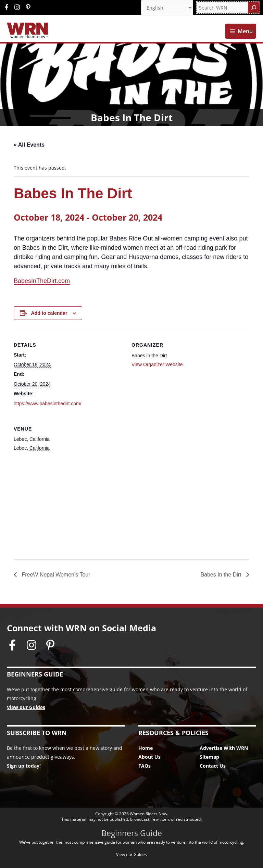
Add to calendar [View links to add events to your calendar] (49, 313)
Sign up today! (24, 766)
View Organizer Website (157, 364)
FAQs (145, 766)
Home (146, 748)
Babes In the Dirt (222, 575)
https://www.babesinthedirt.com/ (48, 404)
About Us (149, 757)
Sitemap (209, 757)
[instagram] (19, 7)
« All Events (29, 145)
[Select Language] (167, 8)
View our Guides (26, 707)
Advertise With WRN (224, 748)
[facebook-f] (8, 7)
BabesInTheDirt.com (42, 281)
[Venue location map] (131, 505)
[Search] (254, 8)
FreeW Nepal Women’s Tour (55, 575)
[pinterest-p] (29, 7)
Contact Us (213, 766)
